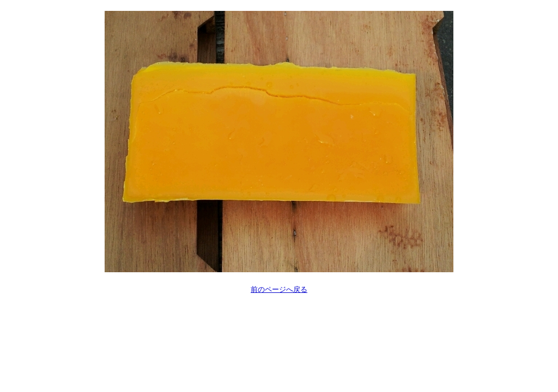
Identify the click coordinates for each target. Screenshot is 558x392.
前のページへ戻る (279, 289)
